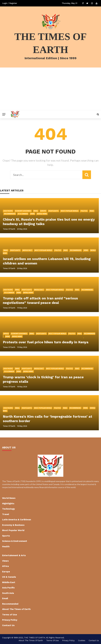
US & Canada (23, 214)
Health (6, 547)
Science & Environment (15, 541)
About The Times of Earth (16, 609)
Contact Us (8, 625)
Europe (43, 211)
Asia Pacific (8, 211)
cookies (82, 640)
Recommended (10, 214)
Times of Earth (9, 229)
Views (32, 214)
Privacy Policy (10, 620)
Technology (8, 509)
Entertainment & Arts (14, 555)
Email (36, 211)
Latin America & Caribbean (17, 520)
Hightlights (53, 211)
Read (92, 211)
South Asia (8, 593)
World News (42, 214)
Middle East (27, 250)
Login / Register (10, 3)
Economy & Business (23, 211)
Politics (84, 211)
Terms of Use (10, 615)
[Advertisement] (51, 89)
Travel (6, 514)
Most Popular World (70, 211)
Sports (6, 536)
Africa (6, 334)
